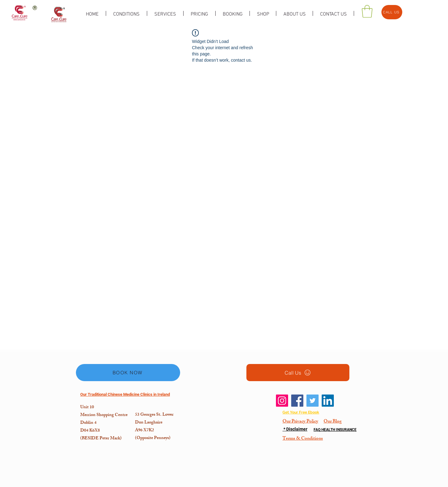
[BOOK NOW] (128, 373)
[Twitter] (313, 401)
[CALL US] (392, 12)
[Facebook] (297, 401)
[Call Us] (298, 373)
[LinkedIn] (328, 401)
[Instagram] (282, 401)
